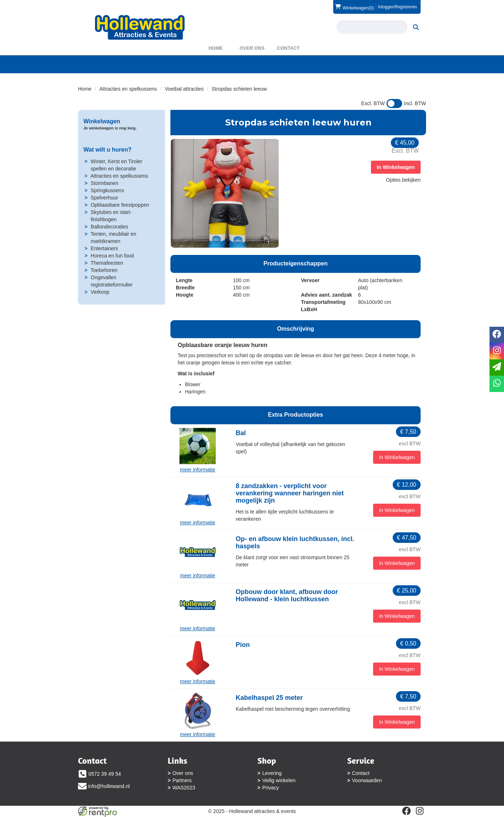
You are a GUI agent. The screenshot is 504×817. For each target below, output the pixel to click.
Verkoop (100, 292)
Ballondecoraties (110, 227)
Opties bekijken (403, 180)
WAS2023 (184, 788)
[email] (497, 368)
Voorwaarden (367, 780)
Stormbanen (104, 183)
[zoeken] (416, 27)
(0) (354, 7)
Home (216, 48)
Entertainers (104, 248)
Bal (241, 433)
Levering (272, 773)
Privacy (270, 788)
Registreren (406, 7)
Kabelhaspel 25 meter (269, 698)
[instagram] (420, 811)
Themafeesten (107, 263)
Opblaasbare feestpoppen (120, 205)
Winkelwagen (102, 121)
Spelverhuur (104, 198)
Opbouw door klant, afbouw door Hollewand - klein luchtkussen (287, 595)
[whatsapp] (497, 384)
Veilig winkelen (279, 780)
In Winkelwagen (396, 167)
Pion (243, 645)
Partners (182, 780)
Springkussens (107, 190)
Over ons (252, 48)
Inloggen (386, 7)
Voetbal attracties (184, 89)
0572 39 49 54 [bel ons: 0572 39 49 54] (105, 774)
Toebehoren (104, 270)
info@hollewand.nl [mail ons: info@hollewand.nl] (109, 786)
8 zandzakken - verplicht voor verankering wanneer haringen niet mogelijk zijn (290, 493)
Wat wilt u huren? (108, 150)
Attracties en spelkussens (128, 89)
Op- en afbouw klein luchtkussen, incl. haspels (295, 542)
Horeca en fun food (112, 256)
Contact (288, 48)
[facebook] (406, 811)
